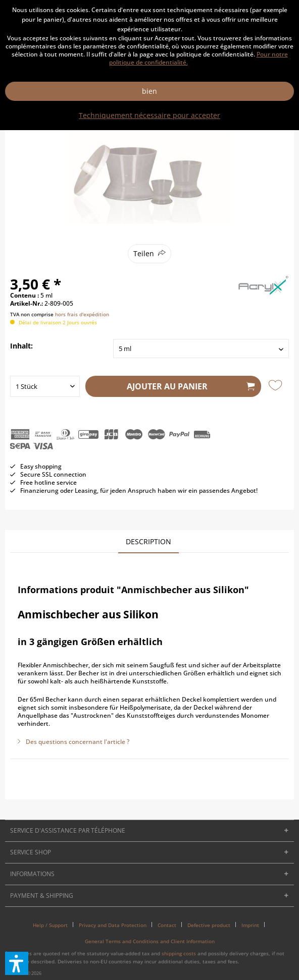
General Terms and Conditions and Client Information (150, 941)
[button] (17, 963)
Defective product (209, 925)
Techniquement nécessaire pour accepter (149, 115)
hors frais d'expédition (82, 314)
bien (149, 91)
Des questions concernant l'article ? (73, 742)
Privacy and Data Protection (113, 925)
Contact (167, 925)
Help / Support (50, 925)
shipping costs (179, 953)
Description (148, 541)
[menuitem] (54, 925)
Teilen (144, 253)
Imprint (250, 925)
